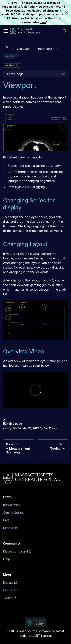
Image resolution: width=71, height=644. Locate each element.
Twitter (10, 598)
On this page (14, 74)
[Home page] (7, 47)
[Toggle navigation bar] (6, 31)
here (43, 22)
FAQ (6, 520)
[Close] (68, 13)
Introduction (12, 505)
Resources (11, 528)
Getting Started (14, 513)
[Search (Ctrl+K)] (65, 31)
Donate (10, 583)
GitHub (10, 590)
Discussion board (17, 551)
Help (6, 559)
